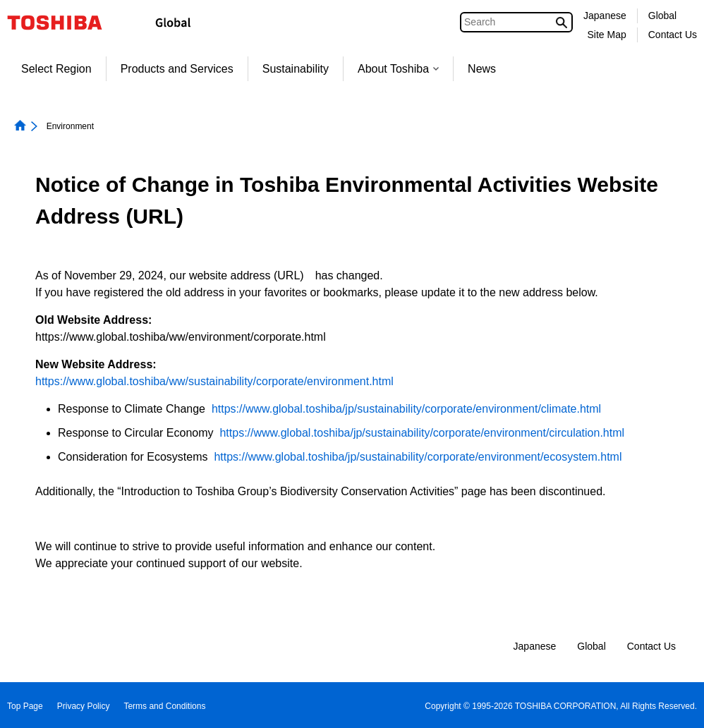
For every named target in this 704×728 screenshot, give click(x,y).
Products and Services (177, 69)
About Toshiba (398, 69)
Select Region (56, 69)
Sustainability (296, 69)
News (482, 69)
